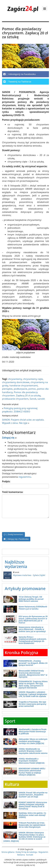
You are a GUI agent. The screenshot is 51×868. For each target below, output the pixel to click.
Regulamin (43, 852)
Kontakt (30, 855)
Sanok (33, 399)
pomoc (32, 389)
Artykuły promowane (25, 588)
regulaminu (25, 477)
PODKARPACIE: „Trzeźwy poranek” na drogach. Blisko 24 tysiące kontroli (33, 663)
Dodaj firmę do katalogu (27, 852)
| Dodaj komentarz (13, 534)
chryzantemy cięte (33, 379)
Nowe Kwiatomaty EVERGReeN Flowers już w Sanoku (33, 608)
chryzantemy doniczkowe (16, 382)
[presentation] (23, 525)
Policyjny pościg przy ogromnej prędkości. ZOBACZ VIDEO (20, 410)
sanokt (41, 399)
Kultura (12, 784)
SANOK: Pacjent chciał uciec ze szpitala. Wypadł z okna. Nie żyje (23, 421)
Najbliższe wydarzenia (16, 564)
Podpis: (6, 481)
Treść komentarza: (13, 492)
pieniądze (7, 389)
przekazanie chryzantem (15, 399)
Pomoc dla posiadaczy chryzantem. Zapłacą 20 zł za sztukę (21, 394)
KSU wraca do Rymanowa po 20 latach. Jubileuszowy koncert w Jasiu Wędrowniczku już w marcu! (33, 620)
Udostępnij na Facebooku (20, 74)
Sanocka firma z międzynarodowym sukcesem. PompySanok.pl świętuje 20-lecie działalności (33, 640)
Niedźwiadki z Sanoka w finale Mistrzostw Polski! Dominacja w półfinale (33, 731)
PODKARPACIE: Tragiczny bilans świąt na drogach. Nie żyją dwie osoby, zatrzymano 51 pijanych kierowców (33, 685)
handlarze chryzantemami (24, 385)
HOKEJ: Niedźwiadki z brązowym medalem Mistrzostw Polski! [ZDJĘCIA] (32, 761)
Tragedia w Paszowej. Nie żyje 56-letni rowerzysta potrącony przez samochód (32, 704)
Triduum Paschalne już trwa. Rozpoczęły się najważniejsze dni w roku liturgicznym (32, 825)
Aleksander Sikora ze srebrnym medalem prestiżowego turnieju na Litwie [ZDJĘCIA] (33, 741)
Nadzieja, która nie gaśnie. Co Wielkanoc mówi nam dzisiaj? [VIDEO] (32, 815)
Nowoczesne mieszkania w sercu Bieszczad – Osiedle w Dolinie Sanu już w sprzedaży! (32, 629)
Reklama (21, 855)
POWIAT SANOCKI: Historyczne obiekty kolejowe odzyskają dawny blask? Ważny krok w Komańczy (33, 805)
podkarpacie (20, 389)
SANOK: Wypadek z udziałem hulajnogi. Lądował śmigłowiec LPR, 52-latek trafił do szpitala (33, 694)
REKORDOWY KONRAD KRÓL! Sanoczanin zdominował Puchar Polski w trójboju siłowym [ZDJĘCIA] (32, 772)
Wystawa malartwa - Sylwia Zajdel (26, 574)
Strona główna (8, 852)
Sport (10, 721)
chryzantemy (15, 379)
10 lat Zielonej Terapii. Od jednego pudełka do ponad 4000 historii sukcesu (31, 599)
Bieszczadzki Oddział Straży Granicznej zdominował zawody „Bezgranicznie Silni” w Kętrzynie (33, 674)
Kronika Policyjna (21, 653)
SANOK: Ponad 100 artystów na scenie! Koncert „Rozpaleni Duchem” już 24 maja (33, 795)
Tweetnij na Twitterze (17, 82)
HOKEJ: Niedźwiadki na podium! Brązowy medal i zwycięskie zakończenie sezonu (33, 751)
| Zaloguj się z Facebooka (16, 539)
